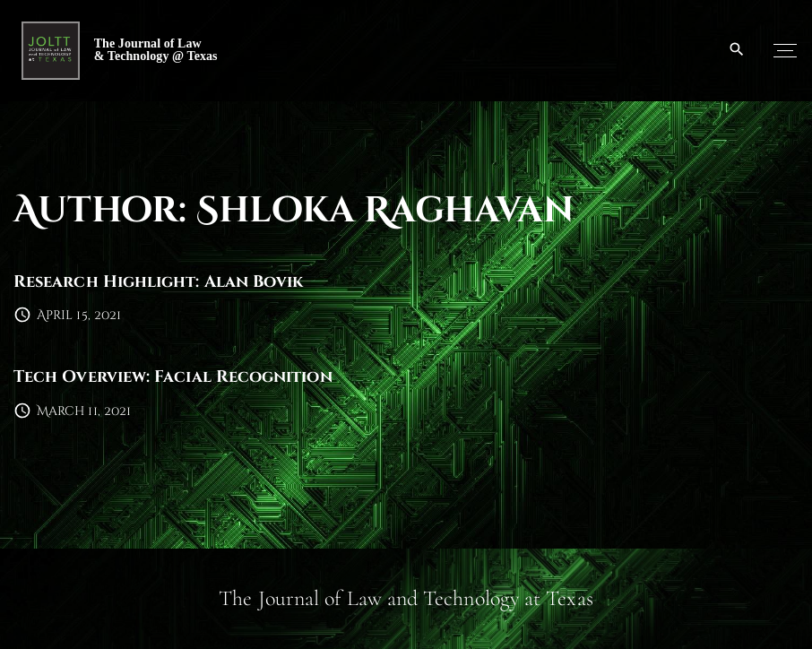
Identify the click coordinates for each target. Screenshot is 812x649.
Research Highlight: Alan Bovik (158, 282)
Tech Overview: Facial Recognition (173, 377)
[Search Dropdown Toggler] (737, 50)
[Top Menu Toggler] (785, 50)
